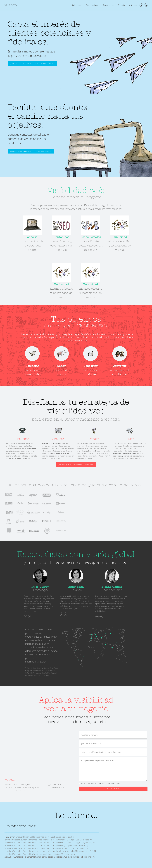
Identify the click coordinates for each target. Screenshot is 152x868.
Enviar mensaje (113, 789)
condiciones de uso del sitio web (109, 784)
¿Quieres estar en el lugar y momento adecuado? (32, 151)
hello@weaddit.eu (58, 788)
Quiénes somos (108, 5)
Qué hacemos (77, 5)
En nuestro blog (21, 826)
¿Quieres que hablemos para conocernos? (76, 465)
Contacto (121, 5)
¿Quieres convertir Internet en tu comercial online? (33, 64)
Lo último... (132, 5)
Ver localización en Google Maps (19, 791)
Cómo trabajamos (92, 5)
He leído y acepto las (101, 784)
